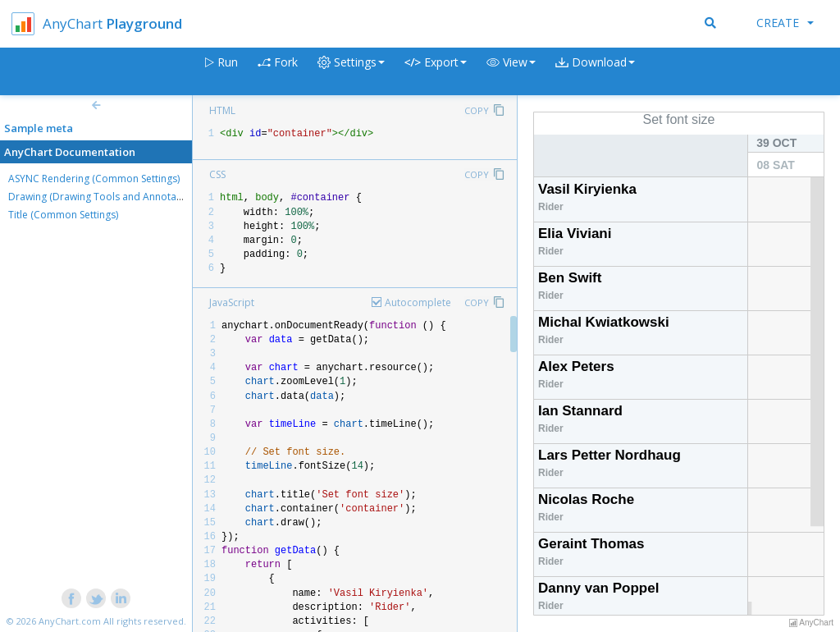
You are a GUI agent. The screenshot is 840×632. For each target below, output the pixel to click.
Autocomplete (418, 302)
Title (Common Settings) (63, 215)
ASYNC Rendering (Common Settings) (94, 179)
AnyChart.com (70, 621)
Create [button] (785, 23)
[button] (511, 72)
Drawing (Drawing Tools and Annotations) (105, 197)
